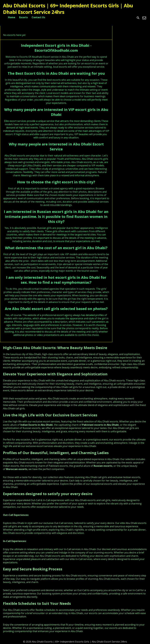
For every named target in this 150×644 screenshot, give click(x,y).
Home (12, 17)
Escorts (23, 17)
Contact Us (38, 17)
